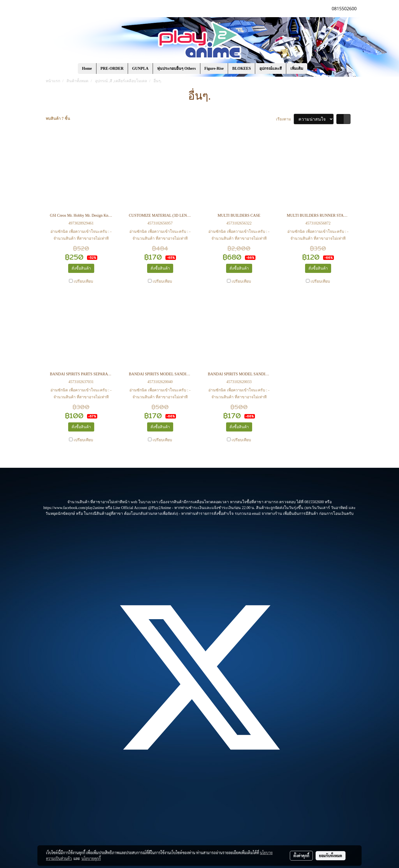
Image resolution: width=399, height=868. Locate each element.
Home (87, 69)
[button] (316, 69)
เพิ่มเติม (297, 69)
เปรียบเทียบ (83, 281)
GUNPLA (140, 69)
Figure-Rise (214, 69)
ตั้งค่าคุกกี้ (301, 856)
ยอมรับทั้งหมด (331, 856)
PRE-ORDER (112, 69)
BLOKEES (241, 69)
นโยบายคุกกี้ (91, 858)
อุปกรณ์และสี (271, 69)
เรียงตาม (285, 119)
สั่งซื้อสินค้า (81, 268)
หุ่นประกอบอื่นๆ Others (177, 69)
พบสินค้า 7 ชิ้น (58, 119)
